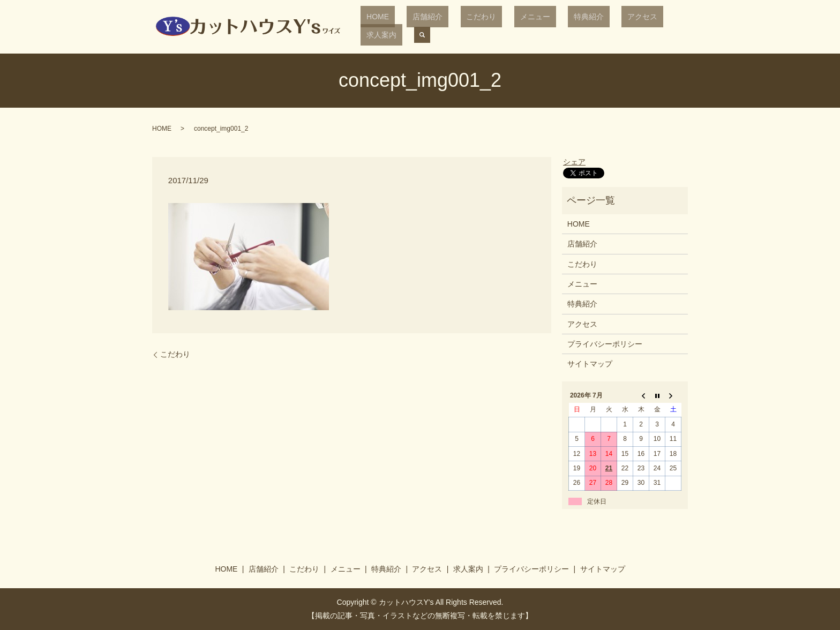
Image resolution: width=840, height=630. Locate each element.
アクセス (597, 27)
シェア (574, 162)
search (674, 27)
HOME (391, 27)
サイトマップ (590, 364)
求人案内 (639, 27)
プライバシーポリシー (605, 344)
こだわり (471, 27)
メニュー (513, 27)
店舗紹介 (429, 27)
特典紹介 (555, 27)
